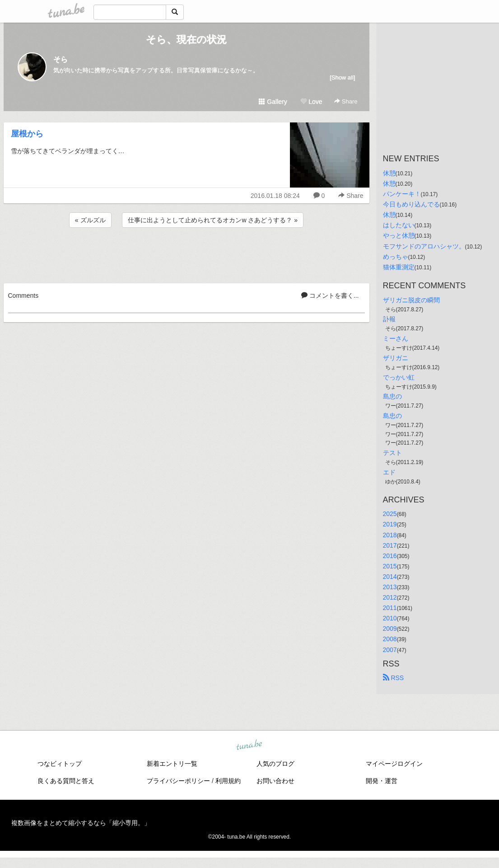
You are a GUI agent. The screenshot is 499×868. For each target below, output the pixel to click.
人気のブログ (275, 764)
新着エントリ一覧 (172, 764)
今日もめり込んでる (411, 204)
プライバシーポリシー (178, 781)
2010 (390, 618)
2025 (390, 514)
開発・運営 (382, 781)
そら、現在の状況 (186, 40)
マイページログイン (394, 764)
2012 (390, 597)
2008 (390, 639)
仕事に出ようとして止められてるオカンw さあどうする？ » (213, 220)
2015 (390, 566)
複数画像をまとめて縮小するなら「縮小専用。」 (81, 823)
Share (346, 101)
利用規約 (228, 781)
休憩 (389, 173)
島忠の (392, 396)
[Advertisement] (187, 254)
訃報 (389, 319)
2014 (390, 577)
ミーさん (396, 338)
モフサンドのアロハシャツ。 (424, 246)
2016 (390, 556)
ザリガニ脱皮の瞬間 (411, 300)
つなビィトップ (60, 764)
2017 (390, 545)
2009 (390, 629)
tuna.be (249, 745)
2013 (390, 587)
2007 (390, 650)
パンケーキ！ (402, 194)
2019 (390, 524)
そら (61, 59)
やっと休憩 (399, 235)
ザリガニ (396, 358)
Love (311, 102)
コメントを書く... (330, 296)
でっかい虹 (399, 377)
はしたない (399, 225)
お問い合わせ (275, 781)
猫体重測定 (399, 267)
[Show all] (342, 77)
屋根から (27, 134)
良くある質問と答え (66, 781)
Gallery (273, 102)
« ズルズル (90, 220)
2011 (390, 608)
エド (389, 472)
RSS (394, 678)
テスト (392, 453)
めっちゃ (396, 257)
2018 (390, 535)
